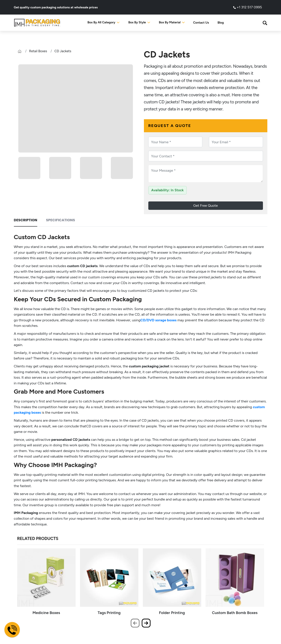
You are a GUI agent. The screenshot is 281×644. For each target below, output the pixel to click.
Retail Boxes (38, 51)
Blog (221, 23)
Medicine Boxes (46, 613)
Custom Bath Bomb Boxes (235, 613)
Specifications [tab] (60, 220)
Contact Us (201, 23)
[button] (265, 23)
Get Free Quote (206, 206)
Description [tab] (26, 220)
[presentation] (135, 623)
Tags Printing (109, 613)
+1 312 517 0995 (248, 7)
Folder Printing (172, 613)
